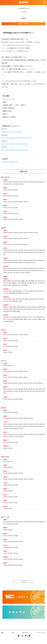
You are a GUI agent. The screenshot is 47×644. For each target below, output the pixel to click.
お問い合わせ (25, 633)
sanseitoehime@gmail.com (10, 162)
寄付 (13, 633)
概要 (2, 633)
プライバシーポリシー (41, 633)
